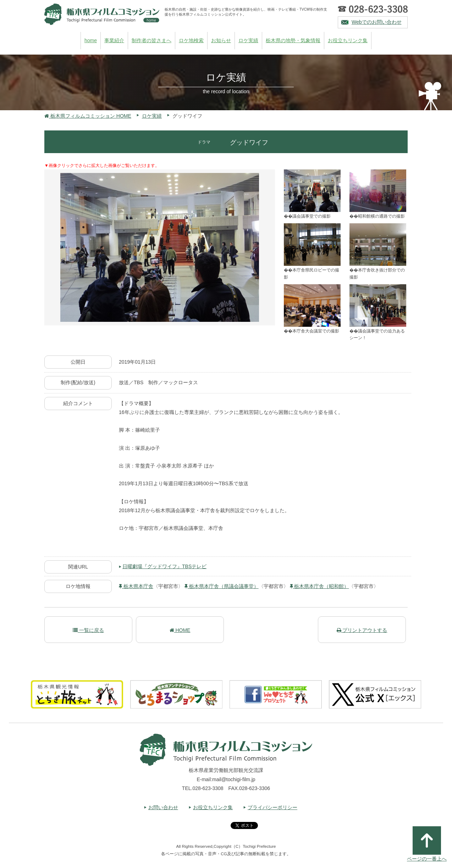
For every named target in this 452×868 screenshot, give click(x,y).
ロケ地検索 (191, 40)
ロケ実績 (248, 40)
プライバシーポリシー (272, 807)
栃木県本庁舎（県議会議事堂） (222, 586)
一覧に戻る (88, 630)
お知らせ (221, 40)
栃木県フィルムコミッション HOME (88, 116)
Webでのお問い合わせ (377, 22)
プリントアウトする (362, 630)
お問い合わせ (163, 807)
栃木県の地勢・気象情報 (293, 40)
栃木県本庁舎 (136, 586)
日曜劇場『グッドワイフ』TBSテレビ (164, 566)
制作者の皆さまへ (151, 40)
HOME (180, 630)
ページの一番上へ (427, 844)
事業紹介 (114, 40)
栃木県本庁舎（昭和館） (319, 586)
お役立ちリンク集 (348, 40)
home (91, 40)
